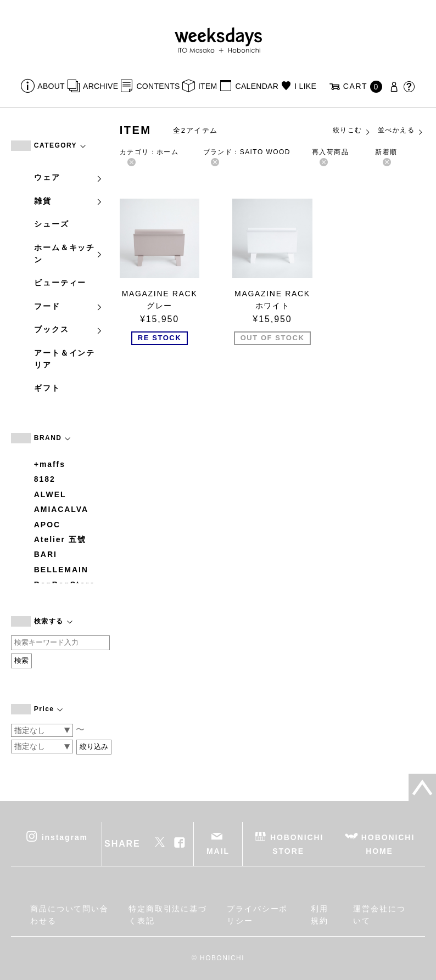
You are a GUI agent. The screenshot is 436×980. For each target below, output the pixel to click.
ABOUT (51, 86)
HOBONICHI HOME (388, 844)
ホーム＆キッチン (69, 254)
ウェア (69, 177)
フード (69, 306)
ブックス (69, 329)
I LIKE (305, 86)
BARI (46, 554)
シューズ (52, 224)
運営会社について (379, 915)
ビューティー (60, 283)
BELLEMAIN (61, 570)
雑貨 (69, 201)
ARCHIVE (100, 86)
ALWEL (50, 494)
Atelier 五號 (60, 539)
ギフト (47, 388)
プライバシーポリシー (257, 915)
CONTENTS (158, 86)
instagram (65, 837)
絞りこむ (352, 131)
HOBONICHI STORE (297, 844)
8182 (45, 479)
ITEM (208, 86)
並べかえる (401, 131)
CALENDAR (257, 86)
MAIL (218, 851)
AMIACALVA (61, 509)
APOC (47, 525)
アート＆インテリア (65, 359)
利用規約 (320, 915)
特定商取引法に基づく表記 (168, 915)
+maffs (50, 464)
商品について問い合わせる (69, 915)
